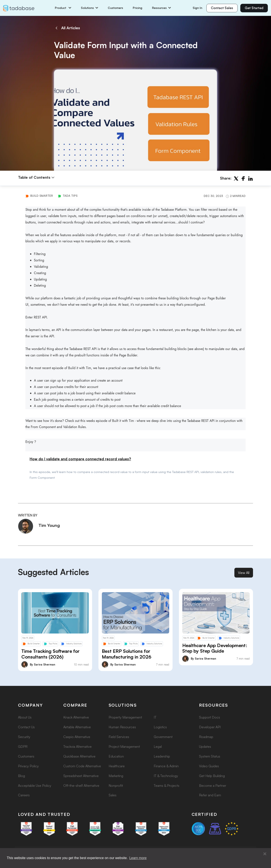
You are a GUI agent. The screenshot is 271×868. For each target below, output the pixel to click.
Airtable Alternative (77, 727)
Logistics (160, 727)
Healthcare (117, 766)
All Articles (67, 28)
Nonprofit (116, 786)
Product (63, 8)
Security (24, 737)
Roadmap (206, 737)
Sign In (197, 8)
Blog (21, 776)
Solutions (89, 8)
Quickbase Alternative (79, 756)
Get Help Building (212, 776)
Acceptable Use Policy (35, 786)
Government (163, 737)
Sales (113, 795)
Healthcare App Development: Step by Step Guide (215, 648)
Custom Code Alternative (82, 766)
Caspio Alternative (77, 737)
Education (116, 756)
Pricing (138, 8)
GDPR (23, 747)
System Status (210, 756)
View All (244, 573)
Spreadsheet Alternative (81, 776)
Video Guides (209, 766)
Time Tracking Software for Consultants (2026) (50, 654)
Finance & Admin (166, 766)
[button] (265, 854)
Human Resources (122, 727)
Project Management (124, 747)
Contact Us (26, 727)
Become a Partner (213, 786)
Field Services (119, 737)
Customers (115, 8)
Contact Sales (222, 8)
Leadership (162, 756)
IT (155, 717)
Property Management (125, 717)
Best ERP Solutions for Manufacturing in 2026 (127, 654)
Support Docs (209, 717)
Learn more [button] (138, 858)
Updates (205, 747)
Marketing (116, 776)
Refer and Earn (210, 795)
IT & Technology (166, 776)
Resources (161, 8)
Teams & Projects (167, 786)
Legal (158, 747)
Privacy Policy (28, 766)
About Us (25, 717)
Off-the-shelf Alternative (81, 786)
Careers (24, 795)
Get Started (254, 8)
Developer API (210, 727)
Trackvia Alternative (77, 747)
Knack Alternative (76, 717)
